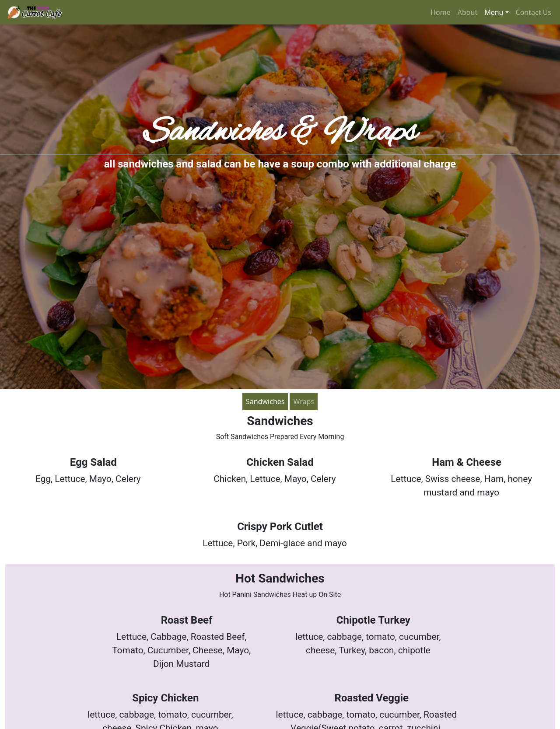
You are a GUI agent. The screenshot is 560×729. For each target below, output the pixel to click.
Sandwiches (265, 401)
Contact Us (534, 12)
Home (441, 12)
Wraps (304, 401)
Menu (494, 12)
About (467, 12)
